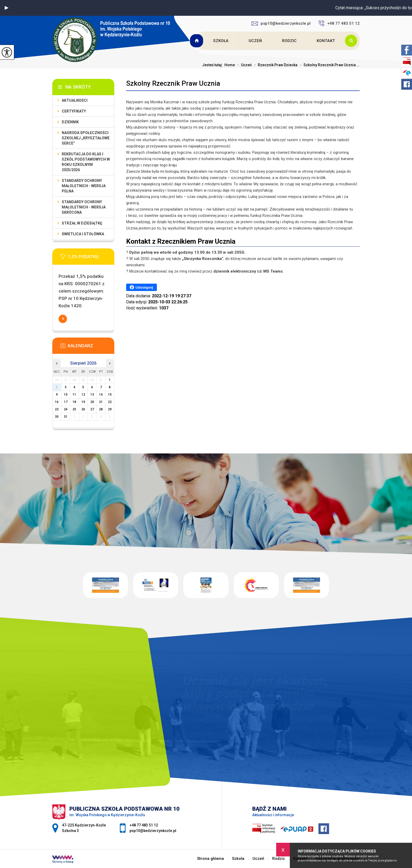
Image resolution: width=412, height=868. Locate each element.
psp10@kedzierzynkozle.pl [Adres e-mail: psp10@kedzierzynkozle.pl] (153, 831)
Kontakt (326, 41)
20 (92, 402)
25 (74, 409)
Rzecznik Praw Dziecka (275, 65)
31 (66, 417)
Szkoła (221, 41)
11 (74, 395)
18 (74, 402)
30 (57, 417)
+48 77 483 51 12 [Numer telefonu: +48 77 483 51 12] (144, 825)
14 (101, 395)
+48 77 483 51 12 (339, 23)
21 (101, 402)
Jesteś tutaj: (213, 65)
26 (83, 409)
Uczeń (255, 41)
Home (230, 65)
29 (110, 409)
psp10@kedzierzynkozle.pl (281, 23)
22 (110, 402)
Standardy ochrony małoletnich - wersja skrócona (84, 207)
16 (57, 402)
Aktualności (75, 100)
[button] (7, 8)
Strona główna (197, 41)
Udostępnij (141, 287)
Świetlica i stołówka (83, 234)
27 (92, 409)
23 (57, 409)
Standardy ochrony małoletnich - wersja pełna (84, 186)
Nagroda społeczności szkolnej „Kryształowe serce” (86, 138)
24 (66, 409)
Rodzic (289, 41)
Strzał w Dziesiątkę (82, 223)
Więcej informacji (63, 319)
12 (83, 395)
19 (83, 402)
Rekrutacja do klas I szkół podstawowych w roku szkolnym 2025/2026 (86, 162)
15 (110, 395)
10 (66, 395)
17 (66, 402)
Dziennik (70, 122)
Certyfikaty (74, 111)
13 (92, 395)
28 (101, 409)
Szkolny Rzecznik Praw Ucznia (173, 83)
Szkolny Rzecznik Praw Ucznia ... (329, 65)
